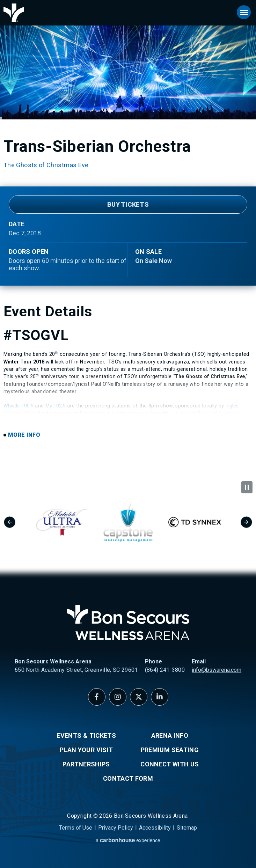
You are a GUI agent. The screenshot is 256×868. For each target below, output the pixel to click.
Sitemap (187, 828)
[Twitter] (139, 697)
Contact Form (128, 778)
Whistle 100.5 (19, 406)
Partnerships (86, 764)
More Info (24, 435)
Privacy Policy (116, 828)
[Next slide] (246, 522)
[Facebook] (97, 697)
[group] (75, 522)
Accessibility (155, 828)
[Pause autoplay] (247, 487)
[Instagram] (118, 697)
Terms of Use (76, 828)
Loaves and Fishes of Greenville (205, 413)
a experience (128, 840)
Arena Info (170, 735)
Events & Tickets (86, 735)
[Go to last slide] (10, 522)
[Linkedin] (160, 697)
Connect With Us (170, 764)
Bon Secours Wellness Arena (14, 13)
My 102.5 (56, 406)
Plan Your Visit (86, 750)
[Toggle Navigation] (244, 12)
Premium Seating (170, 750)
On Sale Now (153, 261)
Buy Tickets (128, 204)
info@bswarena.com (217, 670)
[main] (128, 241)
